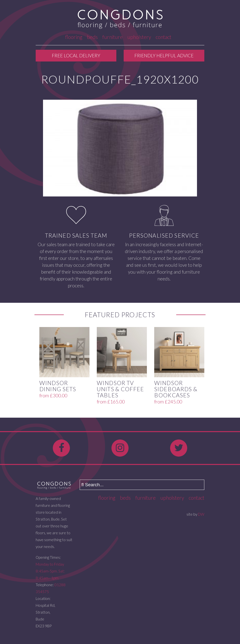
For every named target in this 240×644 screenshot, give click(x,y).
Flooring (74, 37)
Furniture (113, 37)
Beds (92, 37)
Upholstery (139, 37)
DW (201, 514)
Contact (164, 37)
